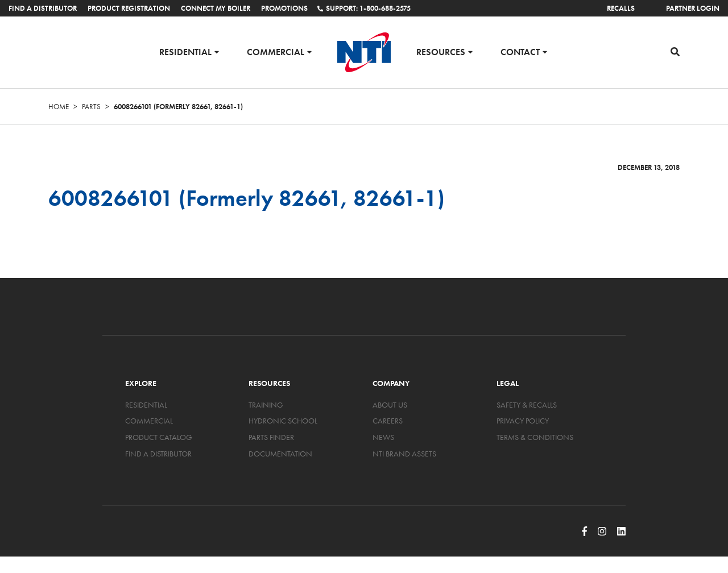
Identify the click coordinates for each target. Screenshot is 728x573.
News (383, 437)
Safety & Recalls (527, 405)
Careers (388, 421)
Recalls (621, 8)
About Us (390, 405)
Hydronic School (283, 421)
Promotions (284, 8)
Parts (91, 107)
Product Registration (129, 8)
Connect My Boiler (216, 8)
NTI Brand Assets (404, 454)
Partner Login (693, 8)
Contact (520, 51)
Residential (185, 51)
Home (59, 107)
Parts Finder (271, 437)
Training (266, 405)
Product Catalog (159, 437)
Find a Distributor (43, 8)
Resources (441, 51)
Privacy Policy (523, 421)
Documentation (280, 454)
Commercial (276, 51)
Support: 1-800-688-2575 (364, 8)
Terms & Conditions (535, 437)
